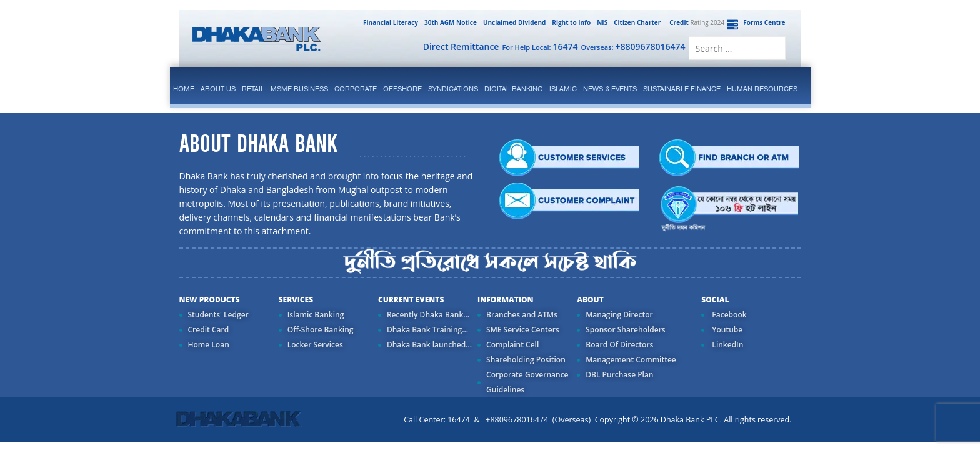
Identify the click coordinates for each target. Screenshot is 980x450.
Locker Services (315, 345)
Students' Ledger (218, 315)
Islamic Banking (316, 315)
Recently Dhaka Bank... (428, 315)
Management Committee (631, 360)
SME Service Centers (523, 330)
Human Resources (762, 89)
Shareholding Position (526, 360)
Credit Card (209, 330)
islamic (563, 89)
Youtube (726, 330)
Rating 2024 (696, 22)
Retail (253, 89)
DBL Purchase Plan (619, 375)
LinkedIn (727, 345)
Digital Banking (514, 89)
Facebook (728, 315)
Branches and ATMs (522, 315)
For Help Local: (540, 47)
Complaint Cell (512, 345)
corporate (356, 89)
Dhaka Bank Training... (427, 330)
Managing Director (619, 315)
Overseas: (633, 47)
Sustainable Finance (682, 89)
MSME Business (299, 89)
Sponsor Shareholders (625, 330)
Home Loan (209, 345)
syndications (453, 89)
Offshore (402, 89)
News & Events (610, 89)
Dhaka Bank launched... (429, 345)
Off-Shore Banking (321, 330)
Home (184, 89)
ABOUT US (218, 89)
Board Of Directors (619, 345)
